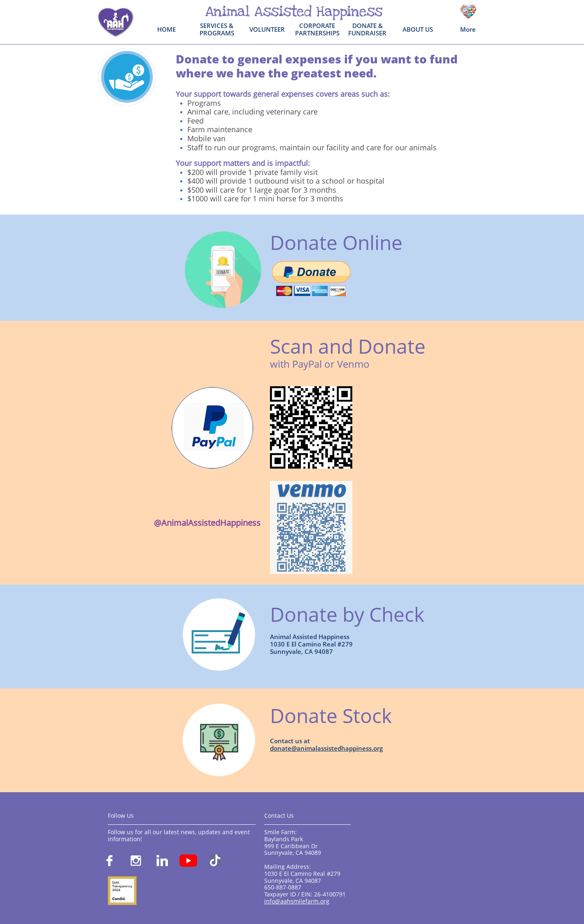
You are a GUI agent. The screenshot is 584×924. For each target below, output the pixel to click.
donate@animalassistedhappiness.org (326, 748)
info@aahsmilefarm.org (297, 901)
